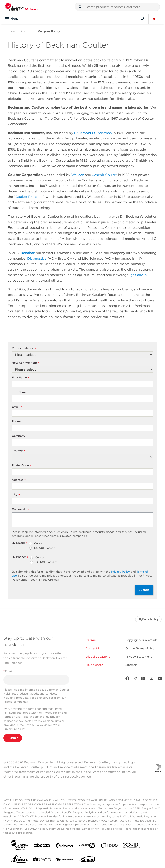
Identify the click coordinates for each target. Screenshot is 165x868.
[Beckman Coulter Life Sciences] (22, 7)
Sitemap (131, 665)
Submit (144, 590)
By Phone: (20, 557)
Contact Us (94, 648)
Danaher (28, 253)
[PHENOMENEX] (64, 860)
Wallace (78, 175)
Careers (91, 640)
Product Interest (24, 348)
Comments (20, 509)
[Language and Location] (154, 19)
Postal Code (22, 465)
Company (20, 436)
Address (19, 480)
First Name (20, 378)
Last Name (20, 392)
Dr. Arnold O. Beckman (93, 133)
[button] (80, 7)
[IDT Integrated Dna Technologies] (132, 846)
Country (18, 451)
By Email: (19, 543)
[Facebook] (127, 679)
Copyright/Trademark (141, 640)
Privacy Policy (121, 572)
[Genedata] (87, 846)
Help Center (94, 665)
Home (11, 31)
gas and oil (139, 275)
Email (17, 407)
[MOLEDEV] (42, 860)
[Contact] (143, 19)
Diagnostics (37, 258)
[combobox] (117, 7)
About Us (27, 31)
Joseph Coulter (105, 175)
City (16, 495)
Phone (16, 421)
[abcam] (42, 846)
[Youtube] (160, 679)
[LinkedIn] (143, 679)
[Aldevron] (64, 846)
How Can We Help (26, 363)
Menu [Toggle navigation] (12, 19)
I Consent (39, 544)
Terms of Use (12, 717)
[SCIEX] (87, 860)
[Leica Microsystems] (20, 860)
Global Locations (98, 657)
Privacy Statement (139, 657)
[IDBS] (109, 846)
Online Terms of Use (140, 648)
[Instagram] (135, 679)
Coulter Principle (29, 197)
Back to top (148, 619)
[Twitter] (151, 679)
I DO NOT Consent (44, 548)
